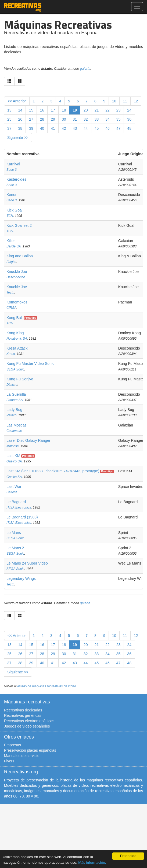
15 (31, 110)
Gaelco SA (14, 461)
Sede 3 (12, 170)
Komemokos (17, 302)
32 (86, 119)
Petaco (11, 415)
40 (42, 128)
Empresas (12, 745)
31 (75, 119)
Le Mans (14, 533)
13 (9, 110)
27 (31, 119)
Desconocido (16, 277)
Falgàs (11, 262)
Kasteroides (16, 179)
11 (125, 101)
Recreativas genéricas (23, 715)
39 (31, 128)
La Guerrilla (16, 394)
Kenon (12, 195)
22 (107, 110)
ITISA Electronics (19, 507)
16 (42, 110)
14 (20, 110)
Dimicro (12, 385)
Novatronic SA (17, 339)
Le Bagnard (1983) (22, 517)
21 (97, 110)
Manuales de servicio (22, 756)
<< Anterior (17, 101)
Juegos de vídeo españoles (27, 726)
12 (136, 101)
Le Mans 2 (15, 548)
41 (53, 128)
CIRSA (11, 308)
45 (97, 128)
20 (86, 110)
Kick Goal (15, 210)
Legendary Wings (21, 578)
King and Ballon (20, 256)
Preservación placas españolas (30, 750)
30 (64, 119)
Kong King (15, 333)
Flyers (9, 761)
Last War (14, 487)
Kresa (11, 354)
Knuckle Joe (17, 272)
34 (107, 119)
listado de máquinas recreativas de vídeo (47, 686)
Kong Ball (15, 318)
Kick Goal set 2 (19, 225)
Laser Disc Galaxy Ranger (28, 440)
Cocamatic (14, 431)
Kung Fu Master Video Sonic (30, 363)
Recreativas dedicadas (23, 710)
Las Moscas (17, 425)
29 (53, 119)
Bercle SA (14, 246)
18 (64, 110)
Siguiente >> (18, 138)
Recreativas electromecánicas (29, 721)
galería (85, 69)
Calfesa (12, 492)
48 (129, 128)
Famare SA (15, 400)
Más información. (92, 863)
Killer (11, 241)
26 (20, 119)
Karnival (13, 164)
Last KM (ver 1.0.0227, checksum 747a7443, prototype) (53, 471)
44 (86, 128)
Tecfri (10, 292)
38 (20, 128)
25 (9, 119)
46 (107, 128)
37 (9, 128)
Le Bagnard (16, 502)
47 (119, 128)
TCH (10, 216)
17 (53, 110)
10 (114, 101)
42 (64, 128)
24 (129, 110)
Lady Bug (14, 410)
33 (97, 119)
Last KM (13, 456)
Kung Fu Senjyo (20, 379)
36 (129, 119)
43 (75, 128)
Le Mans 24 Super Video (27, 563)
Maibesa (12, 446)
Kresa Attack (17, 348)
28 (42, 119)
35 (119, 119)
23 (119, 110)
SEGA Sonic (15, 369)
